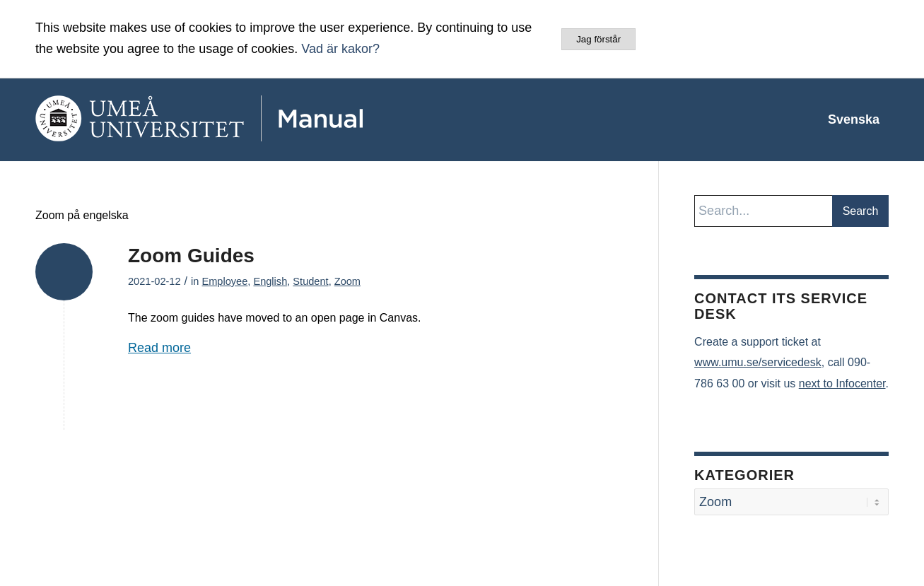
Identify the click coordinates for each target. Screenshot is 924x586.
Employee (224, 281)
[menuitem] (854, 119)
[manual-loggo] (240, 119)
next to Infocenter (842, 383)
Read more (159, 348)
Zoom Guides (191, 256)
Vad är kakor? (340, 49)
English (270, 281)
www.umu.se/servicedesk (758, 362)
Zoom (347, 281)
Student (310, 281)
